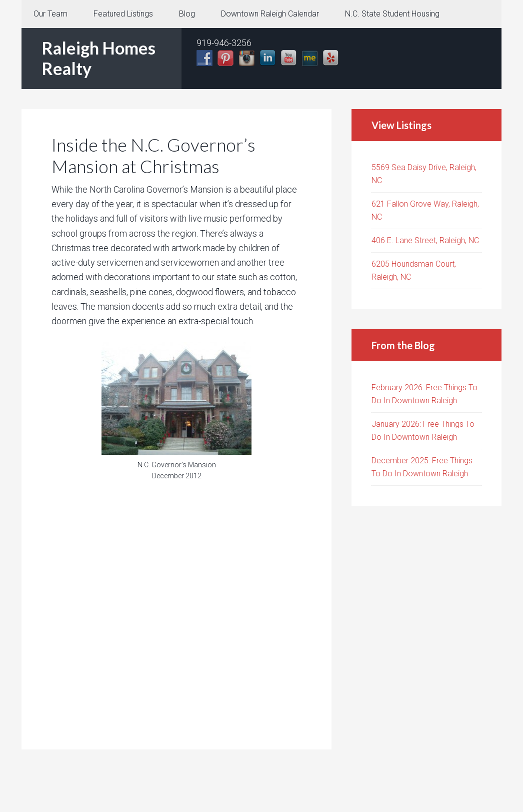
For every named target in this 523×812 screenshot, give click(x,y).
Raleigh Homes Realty (98, 58)
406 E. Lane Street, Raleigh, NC (425, 240)
